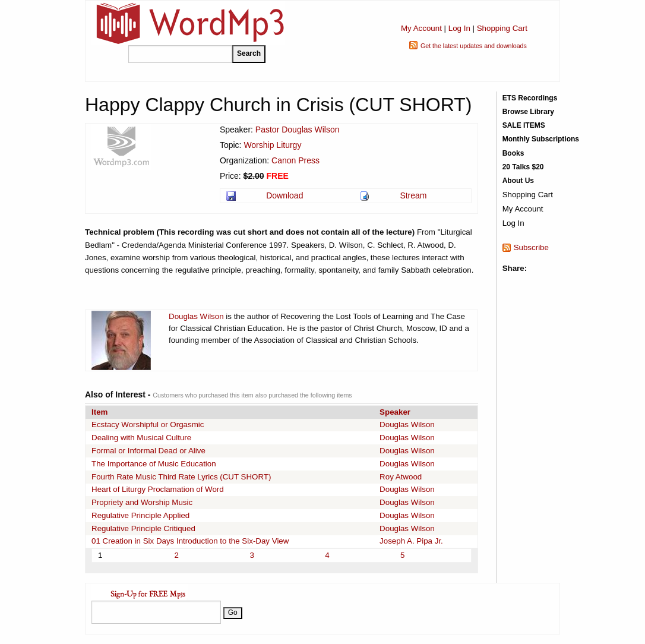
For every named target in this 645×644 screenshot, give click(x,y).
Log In (459, 28)
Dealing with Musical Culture (141, 438)
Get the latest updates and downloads (474, 46)
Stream (413, 195)
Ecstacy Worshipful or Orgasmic (148, 424)
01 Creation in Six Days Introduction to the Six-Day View (190, 541)
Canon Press (295, 160)
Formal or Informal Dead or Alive (148, 451)
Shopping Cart (502, 28)
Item (99, 412)
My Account (421, 28)
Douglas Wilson (196, 316)
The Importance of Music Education (154, 464)
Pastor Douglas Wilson (298, 130)
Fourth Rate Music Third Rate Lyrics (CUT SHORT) (181, 477)
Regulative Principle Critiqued (143, 528)
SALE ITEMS (524, 125)
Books (513, 153)
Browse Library (528, 112)
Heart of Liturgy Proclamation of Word (158, 489)
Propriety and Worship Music (142, 502)
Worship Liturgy (272, 145)
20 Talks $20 (523, 167)
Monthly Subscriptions (541, 139)
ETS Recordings (530, 98)
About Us (518, 181)
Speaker (395, 412)
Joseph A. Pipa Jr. (411, 541)
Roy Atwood (401, 477)
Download (284, 195)
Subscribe (531, 247)
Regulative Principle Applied (140, 515)
